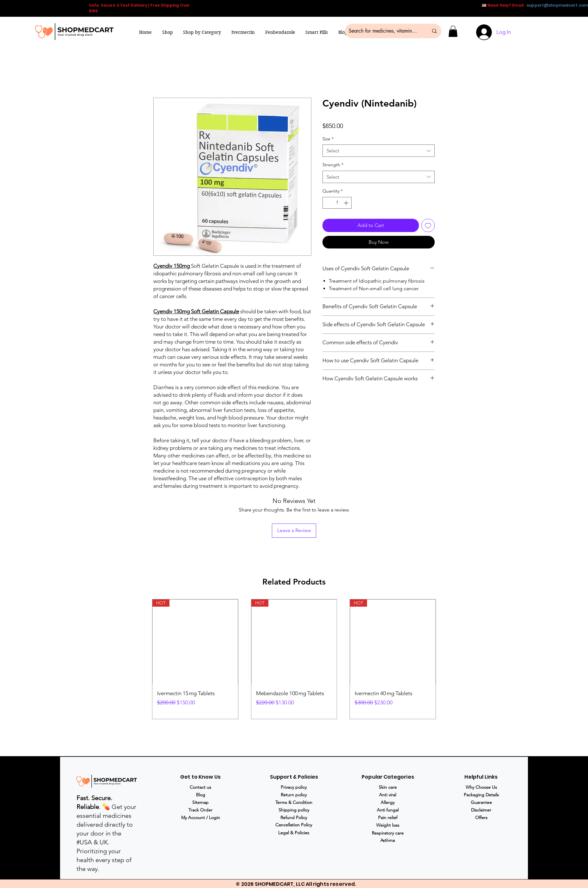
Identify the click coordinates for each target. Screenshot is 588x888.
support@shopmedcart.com (557, 5)
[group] (294, 659)
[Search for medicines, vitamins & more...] (384, 31)
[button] (202, 32)
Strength (333, 165)
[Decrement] (327, 203)
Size (328, 139)
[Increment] (347, 203)
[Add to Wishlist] (428, 225)
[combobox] (379, 151)
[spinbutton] (337, 203)
